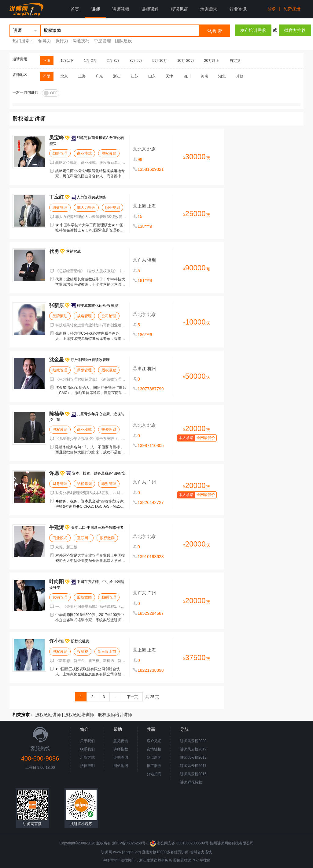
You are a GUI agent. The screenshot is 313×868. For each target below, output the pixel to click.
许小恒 (57, 641)
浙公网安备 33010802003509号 (180, 843)
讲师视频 (121, 9)
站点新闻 (154, 757)
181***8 (145, 280)
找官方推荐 (295, 30)
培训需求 (209, 9)
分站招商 (154, 774)
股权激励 (109, 153)
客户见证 (154, 741)
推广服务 (154, 766)
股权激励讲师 (48, 715)
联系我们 (87, 749)
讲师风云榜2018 (193, 757)
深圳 (152, 260)
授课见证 (179, 9)
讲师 (96, 9)
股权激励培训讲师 (115, 715)
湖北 (222, 76)
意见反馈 (121, 741)
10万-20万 (186, 61)
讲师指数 (121, 749)
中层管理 (102, 41)
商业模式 (84, 153)
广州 (152, 482)
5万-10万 (160, 61)
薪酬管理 (84, 370)
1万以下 (67, 61)
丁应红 (57, 197)
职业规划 (112, 208)
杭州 (152, 369)
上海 (82, 76)
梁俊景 (179, 860)
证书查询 (121, 757)
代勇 (54, 251)
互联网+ (84, 538)
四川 (187, 76)
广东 (99, 76)
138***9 (145, 226)
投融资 (83, 652)
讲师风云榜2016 (193, 774)
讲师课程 (150, 9)
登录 (272, 9)
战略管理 (60, 153)
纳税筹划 (84, 484)
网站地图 (121, 766)
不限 (47, 61)
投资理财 (109, 430)
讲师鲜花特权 (191, 782)
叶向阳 (57, 582)
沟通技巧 (81, 41)
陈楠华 (57, 414)
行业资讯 (238, 9)
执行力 (62, 41)
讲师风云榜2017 (193, 766)
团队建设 (123, 41)
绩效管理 (60, 208)
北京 (64, 76)
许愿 (54, 473)
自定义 (235, 61)
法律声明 (87, 766)
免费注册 (292, 9)
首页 (75, 9)
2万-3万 (113, 61)
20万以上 (212, 61)
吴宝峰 (57, 138)
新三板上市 (107, 652)
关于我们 (87, 741)
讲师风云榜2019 (193, 749)
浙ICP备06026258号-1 (131, 843)
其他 (240, 76)
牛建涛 (57, 527)
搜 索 (215, 31)
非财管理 (109, 484)
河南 (204, 76)
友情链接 (154, 749)
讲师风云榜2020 (193, 741)
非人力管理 (86, 208)
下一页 (132, 697)
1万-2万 (90, 61)
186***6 (145, 335)
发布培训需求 (253, 30)
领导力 (45, 41)
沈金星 (57, 360)
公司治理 (109, 316)
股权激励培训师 (79, 715)
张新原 (57, 305)
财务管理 (60, 484)
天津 (169, 76)
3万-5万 (136, 61)
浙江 (117, 76)
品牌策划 (60, 316)
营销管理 (60, 597)
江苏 (134, 76)
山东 (152, 76)
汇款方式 (87, 757)
